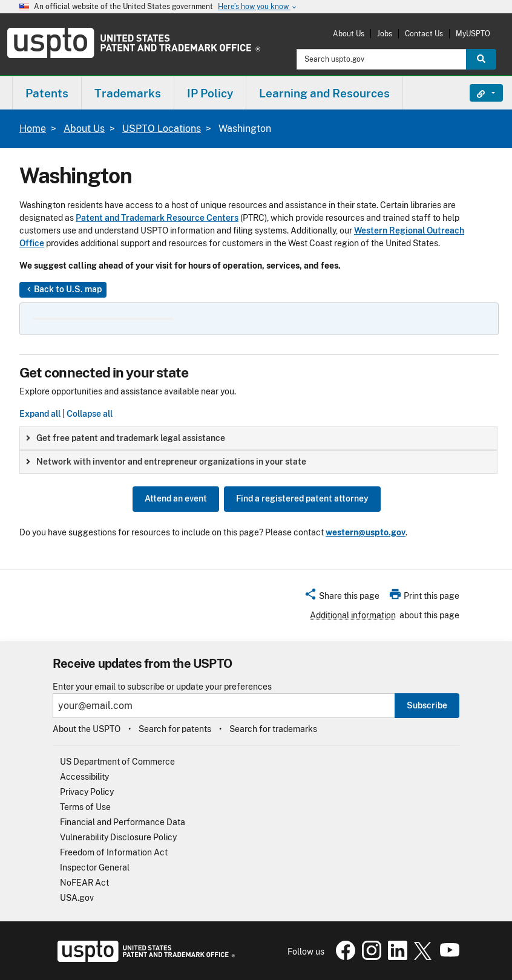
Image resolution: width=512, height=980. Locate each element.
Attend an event (176, 498)
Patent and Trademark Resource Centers (157, 218)
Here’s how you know (258, 7)
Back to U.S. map (63, 290)
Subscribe (427, 705)
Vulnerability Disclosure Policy (118, 837)
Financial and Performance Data (123, 822)
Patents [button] (47, 93)
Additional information (353, 615)
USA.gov (77, 898)
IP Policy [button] (210, 93)
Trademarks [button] (128, 93)
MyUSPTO (473, 34)
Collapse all (90, 414)
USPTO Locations (162, 129)
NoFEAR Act (84, 883)
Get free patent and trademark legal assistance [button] (126, 438)
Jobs (385, 34)
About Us (349, 34)
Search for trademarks (273, 729)
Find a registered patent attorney (302, 498)
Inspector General (95, 867)
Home (33, 129)
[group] (258, 438)
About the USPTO (87, 729)
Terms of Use (85, 807)
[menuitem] (47, 93)
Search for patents (175, 729)
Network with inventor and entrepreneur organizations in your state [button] (166, 462)
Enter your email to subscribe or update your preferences (162, 687)
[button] (342, 598)
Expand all (40, 414)
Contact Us (424, 34)
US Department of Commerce (117, 762)
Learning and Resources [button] (324, 93)
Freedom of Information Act (114, 852)
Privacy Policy (87, 792)
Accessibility (84, 777)
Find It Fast (477, 93)
